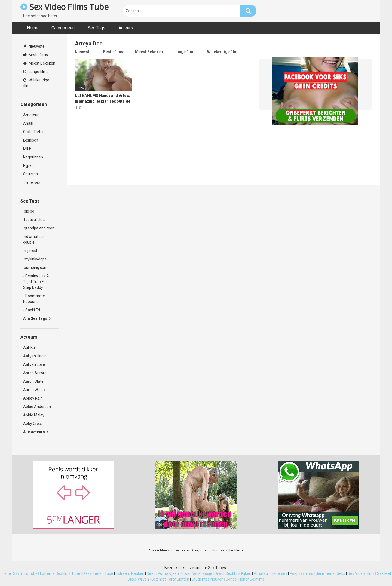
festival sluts (34, 220)
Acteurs (126, 28)
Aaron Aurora (35, 373)
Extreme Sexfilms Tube (60, 573)
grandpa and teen (39, 228)
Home (33, 28)
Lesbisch (31, 140)
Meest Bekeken (39, 63)
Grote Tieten (34, 132)
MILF (27, 149)
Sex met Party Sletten (170, 579)
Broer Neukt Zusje (197, 573)
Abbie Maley (34, 415)
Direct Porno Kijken (163, 573)
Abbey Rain (33, 398)
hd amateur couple (34, 239)
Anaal (28, 123)
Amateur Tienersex (270, 573)
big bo (29, 211)
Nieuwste (34, 46)
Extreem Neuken (130, 573)
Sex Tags (97, 28)
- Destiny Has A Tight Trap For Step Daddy (36, 282)
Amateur (31, 115)
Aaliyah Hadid (35, 356)
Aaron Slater (34, 381)
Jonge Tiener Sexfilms (245, 579)
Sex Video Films (361, 573)
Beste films (36, 55)
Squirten (30, 174)
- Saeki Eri (32, 310)
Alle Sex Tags (37, 318)
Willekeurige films (36, 83)
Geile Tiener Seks (330, 573)
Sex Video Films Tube (64, 7)
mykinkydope (35, 259)
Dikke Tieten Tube (98, 573)
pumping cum (35, 268)
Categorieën (63, 28)
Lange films (36, 72)
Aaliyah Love (34, 364)
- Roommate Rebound (34, 299)
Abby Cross (33, 424)
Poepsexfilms (301, 573)
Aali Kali (30, 348)
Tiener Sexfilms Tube (19, 573)
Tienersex (32, 182)
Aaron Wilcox (34, 390)
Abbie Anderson (37, 407)
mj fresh (31, 251)
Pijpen (28, 165)
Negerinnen (33, 157)
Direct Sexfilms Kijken (233, 573)
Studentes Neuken (208, 579)
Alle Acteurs (36, 432)
